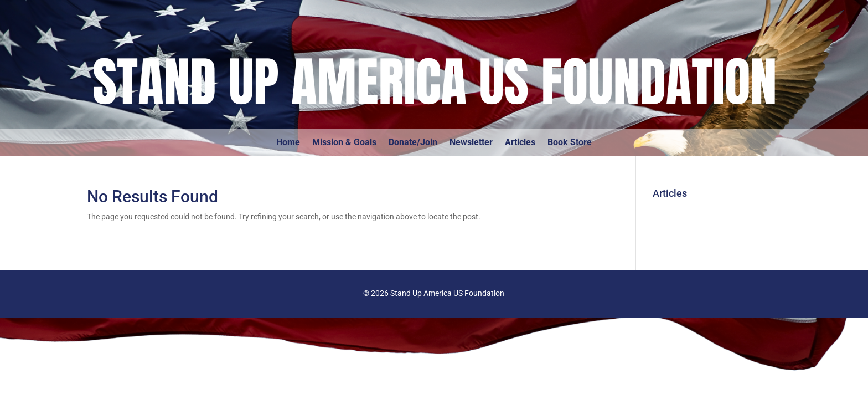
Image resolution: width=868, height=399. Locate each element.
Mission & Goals (344, 143)
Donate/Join (413, 143)
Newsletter (471, 143)
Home (288, 143)
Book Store (570, 143)
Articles (520, 143)
